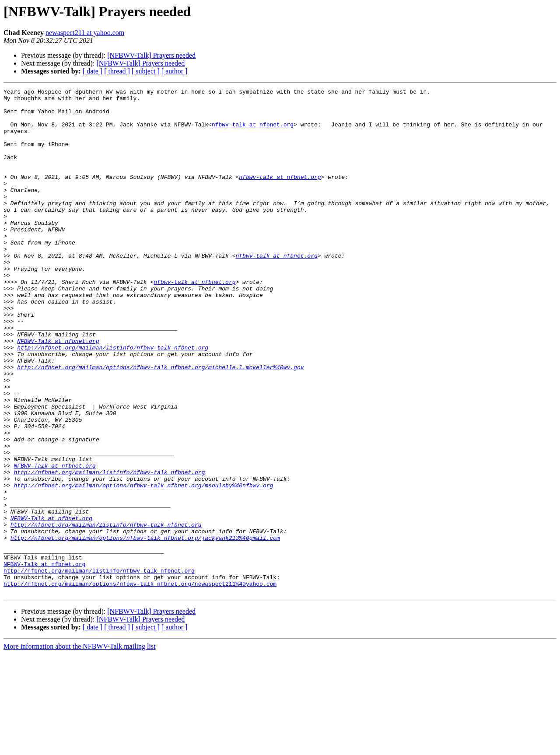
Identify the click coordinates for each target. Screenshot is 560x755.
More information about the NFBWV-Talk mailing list (80, 747)
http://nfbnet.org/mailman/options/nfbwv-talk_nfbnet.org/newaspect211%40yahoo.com (140, 683)
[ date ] (93, 71)
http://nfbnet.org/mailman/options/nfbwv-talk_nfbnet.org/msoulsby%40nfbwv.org (143, 565)
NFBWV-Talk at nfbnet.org (58, 392)
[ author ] (175, 71)
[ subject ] (146, 71)
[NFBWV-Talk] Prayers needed (151, 55)
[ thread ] (117, 71)
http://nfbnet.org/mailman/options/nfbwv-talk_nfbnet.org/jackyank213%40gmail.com (145, 628)
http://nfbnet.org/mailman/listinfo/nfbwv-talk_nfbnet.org (113, 400)
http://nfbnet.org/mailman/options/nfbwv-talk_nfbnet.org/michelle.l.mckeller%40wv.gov (160, 423)
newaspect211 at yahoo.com (85, 33)
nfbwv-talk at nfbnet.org (253, 132)
